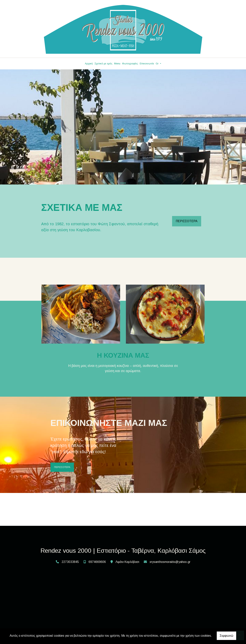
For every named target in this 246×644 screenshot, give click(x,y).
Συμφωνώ (226, 636)
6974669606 (97, 562)
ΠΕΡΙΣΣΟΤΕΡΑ (187, 221)
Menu (117, 64)
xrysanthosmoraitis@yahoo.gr (170, 562)
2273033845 (70, 562)
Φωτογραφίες (130, 64)
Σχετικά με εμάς (103, 64)
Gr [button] (157, 64)
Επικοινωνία (147, 64)
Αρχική (89, 64)
